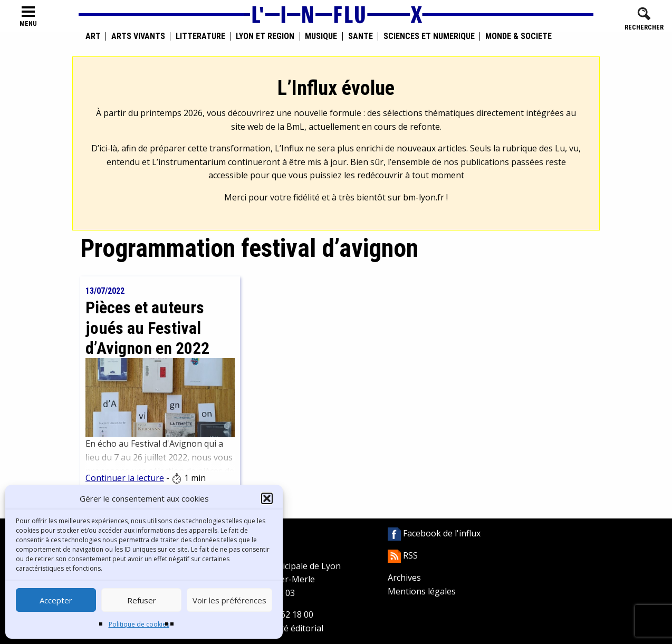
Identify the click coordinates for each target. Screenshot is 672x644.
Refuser (142, 600)
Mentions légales (422, 591)
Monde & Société (519, 36)
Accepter (56, 600)
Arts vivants (138, 36)
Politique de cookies (139, 624)
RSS (403, 555)
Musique (321, 36)
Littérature (200, 36)
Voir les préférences (229, 600)
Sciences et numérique (429, 36)
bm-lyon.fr (424, 197)
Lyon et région (265, 36)
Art (93, 36)
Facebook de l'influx (434, 533)
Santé (361, 36)
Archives (404, 578)
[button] (267, 498)
